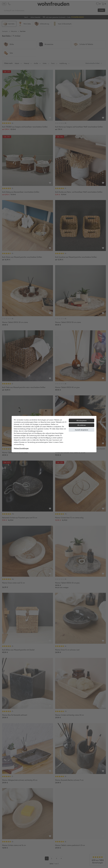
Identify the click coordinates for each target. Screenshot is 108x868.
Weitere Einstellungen (21, 448)
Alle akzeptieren (82, 421)
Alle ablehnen (82, 425)
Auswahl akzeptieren (82, 430)
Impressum (56, 440)
